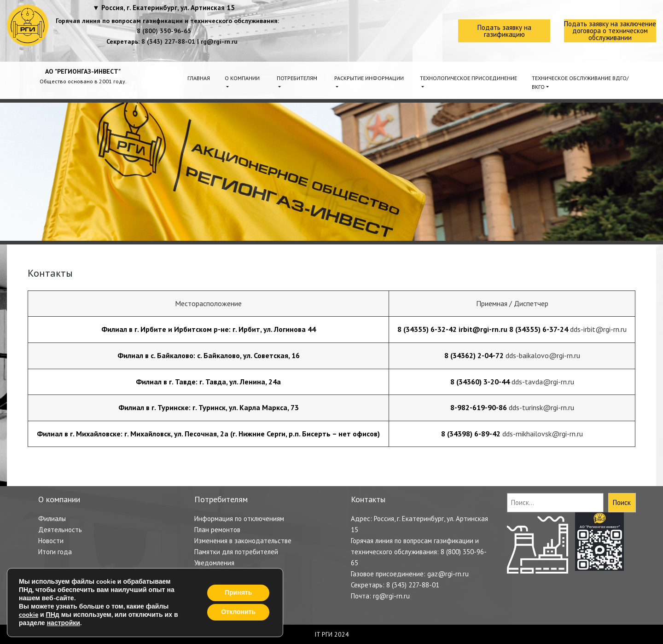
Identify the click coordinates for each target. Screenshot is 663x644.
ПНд (53, 615)
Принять (238, 593)
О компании (242, 78)
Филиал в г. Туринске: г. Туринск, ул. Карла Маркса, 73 (209, 407)
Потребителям (297, 78)
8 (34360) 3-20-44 (480, 382)
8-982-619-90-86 (479, 407)
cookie (29, 615)
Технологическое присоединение (468, 78)
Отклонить (238, 612)
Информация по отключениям (239, 519)
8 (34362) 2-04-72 (474, 355)
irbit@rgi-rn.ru (483, 329)
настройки (64, 623)
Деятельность (60, 530)
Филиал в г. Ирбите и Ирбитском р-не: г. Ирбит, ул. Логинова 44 (209, 329)
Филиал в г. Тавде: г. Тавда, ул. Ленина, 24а (208, 382)
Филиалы (52, 519)
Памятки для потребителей (236, 552)
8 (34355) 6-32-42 (427, 329)
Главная (199, 78)
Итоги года (55, 552)
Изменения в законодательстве (243, 541)
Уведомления (214, 563)
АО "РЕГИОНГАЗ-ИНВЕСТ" (83, 71)
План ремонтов (217, 530)
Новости (51, 541)
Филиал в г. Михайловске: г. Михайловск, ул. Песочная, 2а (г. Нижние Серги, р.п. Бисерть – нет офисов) (208, 434)
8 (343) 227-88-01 (168, 41)
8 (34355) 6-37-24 (539, 329)
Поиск (622, 502)
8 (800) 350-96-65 (164, 31)
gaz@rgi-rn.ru (448, 574)
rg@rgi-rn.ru (219, 41)
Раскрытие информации (369, 78)
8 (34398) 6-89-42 (471, 434)
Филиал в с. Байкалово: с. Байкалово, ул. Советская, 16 (209, 355)
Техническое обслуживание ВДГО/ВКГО (580, 82)
